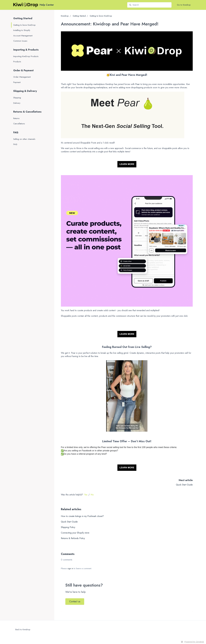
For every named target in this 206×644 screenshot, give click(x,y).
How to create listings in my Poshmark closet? (82, 516)
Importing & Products (26, 50)
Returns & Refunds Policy (73, 538)
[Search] (149, 5)
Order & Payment (23, 70)
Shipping (17, 98)
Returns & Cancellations (27, 112)
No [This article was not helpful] (92, 495)
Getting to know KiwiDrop (101, 16)
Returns (16, 118)
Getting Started (79, 16)
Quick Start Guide (184, 485)
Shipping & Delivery (25, 91)
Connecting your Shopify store (75, 533)
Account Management (23, 36)
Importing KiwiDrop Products (26, 56)
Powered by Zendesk (194, 642)
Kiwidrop (65, 16)
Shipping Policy (68, 527)
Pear (137, 84)
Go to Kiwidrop (184, 5)
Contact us (75, 601)
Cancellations (19, 124)
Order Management (22, 77)
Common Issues (20, 41)
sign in (70, 568)
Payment (17, 82)
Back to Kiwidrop (23, 629)
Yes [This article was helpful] (86, 495)
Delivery (17, 103)
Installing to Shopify (22, 30)
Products (17, 62)
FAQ (16, 132)
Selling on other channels (24, 139)
